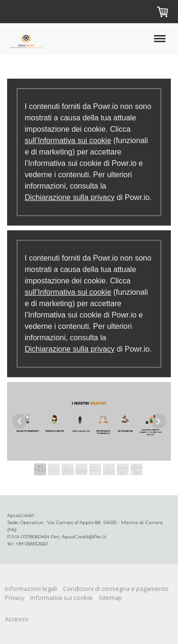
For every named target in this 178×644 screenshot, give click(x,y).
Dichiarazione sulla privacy (70, 197)
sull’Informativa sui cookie (68, 141)
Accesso (17, 619)
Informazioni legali (31, 589)
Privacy (14, 598)
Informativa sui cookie (61, 598)
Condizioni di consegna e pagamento (116, 589)
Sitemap (110, 598)
